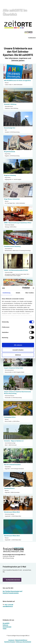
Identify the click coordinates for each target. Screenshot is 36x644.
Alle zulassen (18, 345)
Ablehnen (18, 355)
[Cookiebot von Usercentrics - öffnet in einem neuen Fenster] (22, 288)
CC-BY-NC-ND (30, 125)
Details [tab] (18, 293)
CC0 (31, 78)
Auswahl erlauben (18, 350)
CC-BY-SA (30, 415)
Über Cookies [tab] (30, 293)
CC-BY (31, 220)
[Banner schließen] (33, 288)
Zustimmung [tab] (6, 293)
